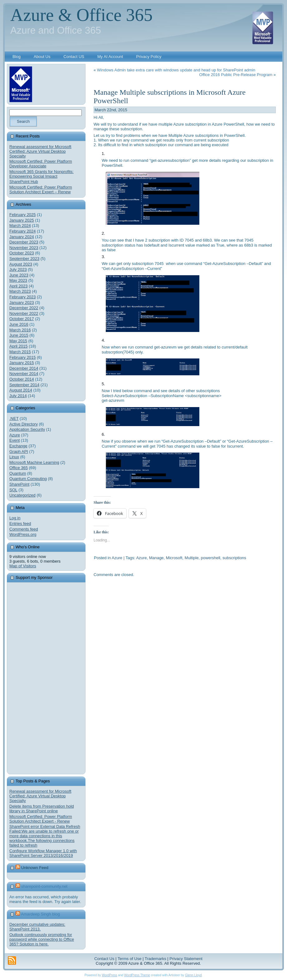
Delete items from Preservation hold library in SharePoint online (42, 809)
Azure (15, 435)
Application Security (27, 429)
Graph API (19, 452)
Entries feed (20, 524)
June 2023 (19, 275)
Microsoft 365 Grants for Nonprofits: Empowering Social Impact (41, 174)
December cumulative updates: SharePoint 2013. (37, 927)
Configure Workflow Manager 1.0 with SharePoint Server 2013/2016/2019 (43, 853)
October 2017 (22, 319)
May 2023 (18, 280)
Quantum (18, 473)
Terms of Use (130, 959)
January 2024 (22, 237)
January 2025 (22, 220)
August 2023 (21, 264)
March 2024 (20, 226)
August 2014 (21, 390)
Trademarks (156, 959)
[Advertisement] (56, 678)
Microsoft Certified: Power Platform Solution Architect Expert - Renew (41, 819)
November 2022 (24, 313)
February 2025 (23, 215)
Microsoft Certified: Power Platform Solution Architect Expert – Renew (41, 190)
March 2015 (20, 352)
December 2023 (24, 242)
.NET (14, 418)
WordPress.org (23, 534)
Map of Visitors (23, 566)
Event (15, 440)
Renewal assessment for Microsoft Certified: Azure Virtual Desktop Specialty (40, 151)
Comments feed (24, 529)
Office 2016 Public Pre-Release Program (236, 75)
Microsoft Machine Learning (34, 462)
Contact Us (104, 959)
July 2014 (18, 396)
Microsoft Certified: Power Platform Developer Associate (41, 164)
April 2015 (19, 346)
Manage (156, 558)
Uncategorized (22, 495)
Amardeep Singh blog (40, 914)
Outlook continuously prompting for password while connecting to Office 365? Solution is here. (42, 939)
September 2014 (24, 385)
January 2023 (22, 303)
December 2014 (24, 368)
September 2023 (24, 259)
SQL (13, 490)
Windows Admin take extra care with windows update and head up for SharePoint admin (176, 70)
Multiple (192, 558)
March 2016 (20, 330)
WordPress (109, 975)
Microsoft (174, 558)
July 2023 (18, 269)
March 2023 (20, 291)
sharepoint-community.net (44, 886)
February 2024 (23, 231)
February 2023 (23, 297)
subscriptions (234, 558)
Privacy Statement (186, 959)
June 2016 (19, 324)
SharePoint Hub (24, 182)
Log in (15, 518)
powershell (211, 558)
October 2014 (22, 379)
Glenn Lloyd (193, 975)
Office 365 (19, 468)
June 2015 (19, 335)
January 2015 (22, 363)
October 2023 (22, 253)
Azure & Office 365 (81, 15)
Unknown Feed (35, 868)
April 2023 (19, 286)
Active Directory (24, 424)
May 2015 (18, 341)
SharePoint (19, 484)
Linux (14, 457)
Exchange (18, 446)
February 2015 (23, 357)
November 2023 (24, 248)
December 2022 (24, 308)
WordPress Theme (137, 975)
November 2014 (24, 374)
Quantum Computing (28, 479)
